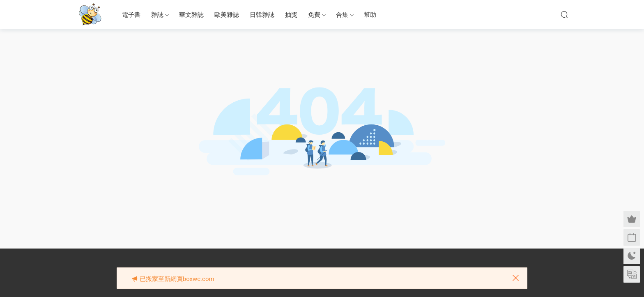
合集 (342, 15)
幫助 (370, 15)
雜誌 (157, 15)
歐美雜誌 (227, 15)
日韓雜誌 (262, 15)
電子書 (131, 15)
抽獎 (291, 15)
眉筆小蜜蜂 (90, 14)
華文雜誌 (191, 15)
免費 (314, 15)
